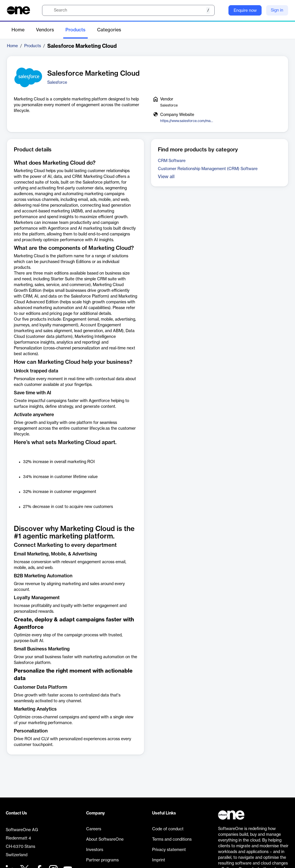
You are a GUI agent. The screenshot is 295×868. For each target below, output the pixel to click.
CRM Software (172, 161)
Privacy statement (169, 850)
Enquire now (245, 11)
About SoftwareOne (105, 840)
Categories (109, 30)
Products (75, 30)
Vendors (45, 30)
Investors (95, 850)
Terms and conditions (172, 840)
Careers (94, 829)
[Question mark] (220, 10)
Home (18, 30)
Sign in (277, 10)
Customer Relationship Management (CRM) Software (208, 169)
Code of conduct (168, 829)
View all (166, 177)
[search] (128, 10)
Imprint (159, 860)
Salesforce (57, 83)
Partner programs (102, 860)
